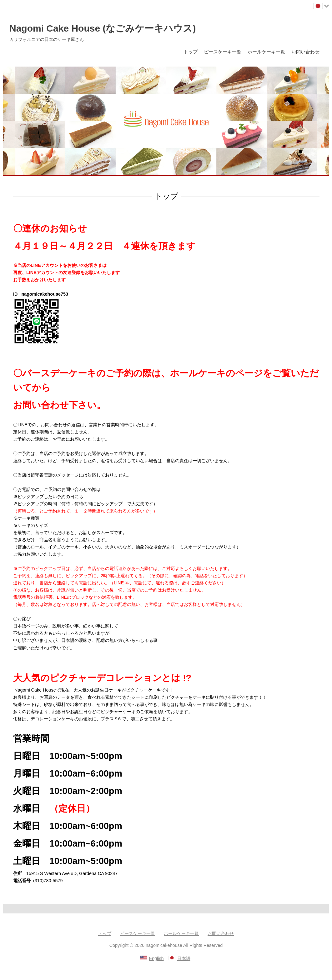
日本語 (184, 958)
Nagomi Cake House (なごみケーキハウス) (103, 28)
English (156, 958)
